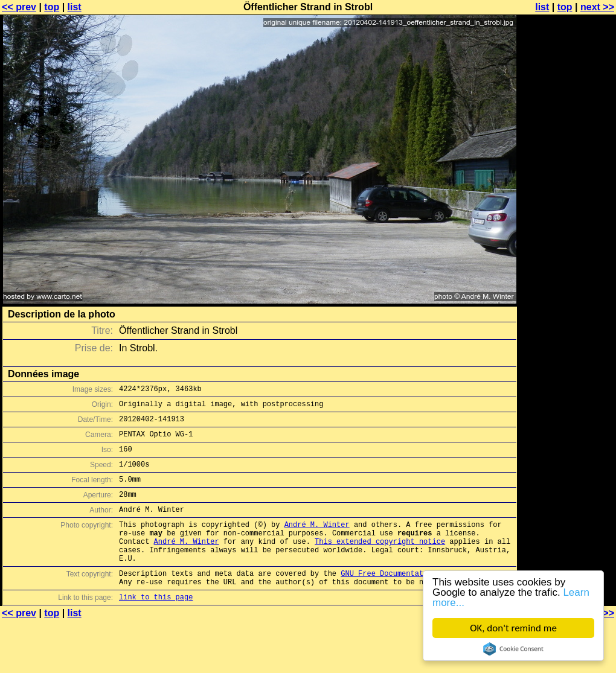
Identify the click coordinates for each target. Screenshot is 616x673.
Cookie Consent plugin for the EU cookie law (513, 649)
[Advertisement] (567, 155)
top (52, 7)
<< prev (19, 7)
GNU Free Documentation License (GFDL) (421, 600)
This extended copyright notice (380, 563)
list (75, 7)
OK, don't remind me (513, 628)
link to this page (156, 627)
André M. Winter (317, 542)
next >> (597, 7)
